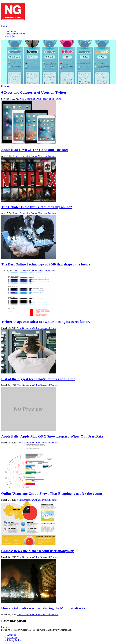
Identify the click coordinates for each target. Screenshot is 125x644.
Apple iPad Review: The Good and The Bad (34, 150)
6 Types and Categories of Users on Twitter (34, 92)
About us (11, 31)
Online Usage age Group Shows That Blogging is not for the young (52, 494)
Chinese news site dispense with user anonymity (37, 551)
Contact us (12, 638)
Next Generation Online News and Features (40, 99)
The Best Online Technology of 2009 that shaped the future (46, 264)
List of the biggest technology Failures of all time (38, 379)
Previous (5, 627)
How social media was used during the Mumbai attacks (43, 608)
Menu (4, 26)
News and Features (16, 34)
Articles (11, 36)
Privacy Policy (14, 640)
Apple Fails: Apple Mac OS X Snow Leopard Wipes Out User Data (52, 436)
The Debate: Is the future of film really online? (37, 207)
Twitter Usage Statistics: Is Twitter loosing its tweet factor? (46, 322)
